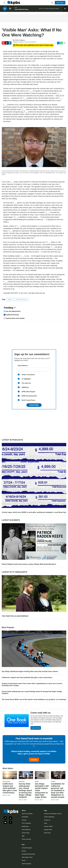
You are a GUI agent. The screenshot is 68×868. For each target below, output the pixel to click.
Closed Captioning (49, 817)
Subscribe (34, 405)
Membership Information (28, 854)
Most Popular (9, 627)
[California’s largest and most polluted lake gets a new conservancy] (10, 775)
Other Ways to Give (27, 857)
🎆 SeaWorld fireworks (11, 315)
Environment (6, 782)
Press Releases (26, 830)
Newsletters (25, 817)
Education (22, 782)
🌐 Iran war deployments (12, 311)
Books (10, 299)
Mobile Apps (25, 826)
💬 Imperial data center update (14, 318)
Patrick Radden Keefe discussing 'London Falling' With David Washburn (29, 564)
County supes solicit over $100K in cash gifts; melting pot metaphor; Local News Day (34, 512)
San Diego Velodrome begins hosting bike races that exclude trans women (30, 671)
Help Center (47, 833)
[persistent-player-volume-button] (10, 9)
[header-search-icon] (52, 3)
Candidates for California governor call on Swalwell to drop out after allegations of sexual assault (58, 790)
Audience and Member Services (53, 814)
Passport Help (48, 830)
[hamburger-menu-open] (4, 3)
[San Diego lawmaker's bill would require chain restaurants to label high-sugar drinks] (42, 775)
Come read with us (41, 713)
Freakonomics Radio (54, 9)
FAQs (46, 823)
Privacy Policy (26, 833)
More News (8, 768)
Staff (23, 836)
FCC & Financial (26, 823)
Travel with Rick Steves (21, 10)
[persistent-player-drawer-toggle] (65, 9)
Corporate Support (27, 848)
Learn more (36, 728)
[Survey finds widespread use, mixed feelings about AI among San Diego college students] (26, 775)
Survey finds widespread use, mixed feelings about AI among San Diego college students (32, 692)
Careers (24, 820)
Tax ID (24, 860)
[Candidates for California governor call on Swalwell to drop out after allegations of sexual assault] (58, 775)
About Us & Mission (27, 814)
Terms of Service (26, 839)
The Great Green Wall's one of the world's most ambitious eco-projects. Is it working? (34, 699)
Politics (53, 782)
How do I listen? (48, 826)
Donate (34, 760)
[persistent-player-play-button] (5, 9)
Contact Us (47, 820)
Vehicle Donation (26, 864)
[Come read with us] (17, 721)
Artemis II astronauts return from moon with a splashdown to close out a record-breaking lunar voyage (32, 684)
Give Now (60, 3)
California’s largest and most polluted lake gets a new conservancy (27, 677)
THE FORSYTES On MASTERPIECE (15, 616)
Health (37, 782)
